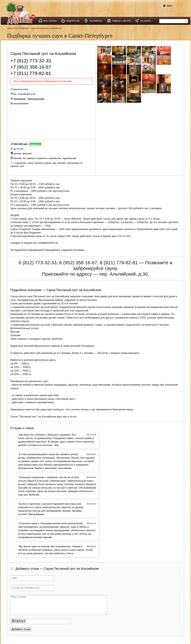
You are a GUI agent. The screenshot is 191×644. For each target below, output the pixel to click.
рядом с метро (121, 21)
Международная (36, 99)
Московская (20, 99)
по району (96, 21)
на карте (146, 21)
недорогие (73, 21)
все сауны (50, 21)
